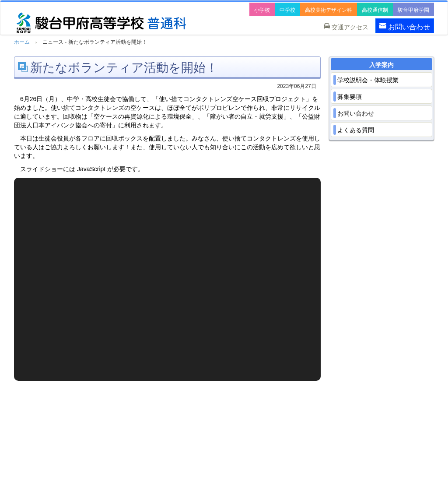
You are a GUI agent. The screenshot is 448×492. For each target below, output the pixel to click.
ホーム (22, 42)
